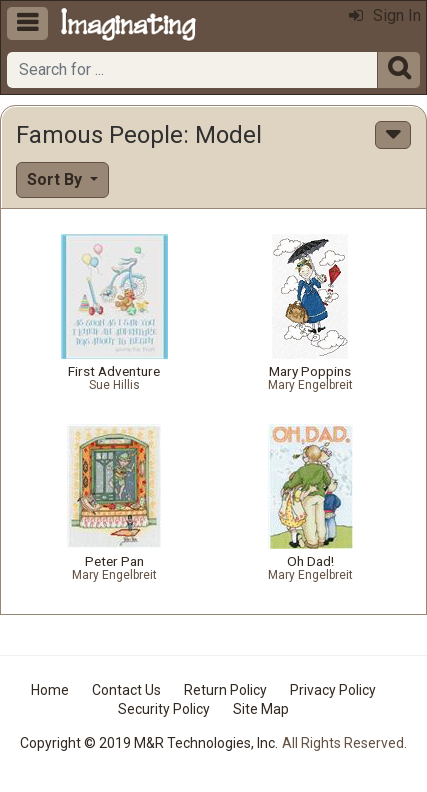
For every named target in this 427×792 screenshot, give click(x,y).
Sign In (385, 15)
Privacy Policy (333, 690)
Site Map (261, 709)
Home (50, 690)
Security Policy (164, 709)
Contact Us (126, 690)
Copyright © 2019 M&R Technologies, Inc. (149, 743)
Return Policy (225, 690)
